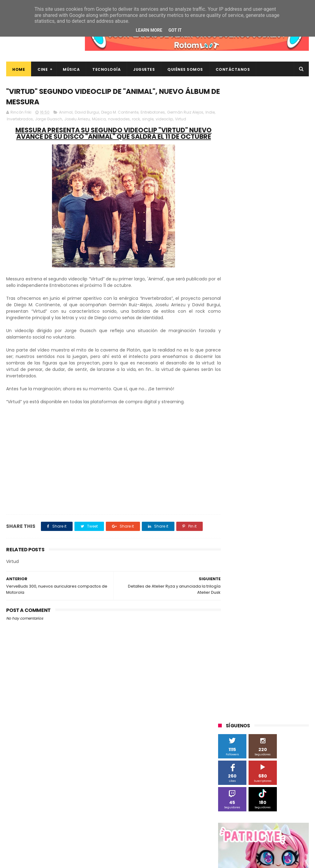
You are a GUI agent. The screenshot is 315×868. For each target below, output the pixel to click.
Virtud (192, 120)
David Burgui (87, 113)
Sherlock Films (250, 559)
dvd (246, 662)
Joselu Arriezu (88, 120)
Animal (66, 113)
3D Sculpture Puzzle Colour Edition (254, 445)
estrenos (230, 673)
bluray (288, 627)
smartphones (235, 684)
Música (71, 69)
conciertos (289, 639)
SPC (225, 559)
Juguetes (144, 69)
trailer (290, 684)
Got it (175, 30)
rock (147, 120)
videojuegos (259, 696)
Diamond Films (236, 491)
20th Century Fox (238, 434)
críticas (256, 650)
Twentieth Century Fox (243, 593)
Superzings (232, 582)
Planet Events (281, 548)
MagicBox (291, 514)
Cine (43, 69)
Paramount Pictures (240, 548)
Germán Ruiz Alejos (185, 113)
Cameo (274, 479)
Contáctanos (233, 69)
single (159, 120)
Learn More (149, 30)
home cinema (281, 673)
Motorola (230, 536)
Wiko (226, 627)
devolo (228, 662)
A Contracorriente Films (244, 457)
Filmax (264, 491)
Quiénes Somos (185, 69)
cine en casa (259, 639)
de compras (283, 650)
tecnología (266, 684)
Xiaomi (245, 627)
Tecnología (106, 69)
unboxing (230, 696)
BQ (286, 468)
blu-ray (267, 627)
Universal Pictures (238, 616)
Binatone (230, 479)
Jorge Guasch (60, 120)
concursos (231, 650)
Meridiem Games (238, 525)
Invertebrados (31, 120)
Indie (11, 120)
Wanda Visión (276, 616)
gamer (253, 673)
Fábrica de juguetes (240, 502)
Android (267, 468)
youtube (287, 696)
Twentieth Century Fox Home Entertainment (249, 606)
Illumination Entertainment (247, 514)
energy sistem (272, 662)
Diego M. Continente (120, 113)
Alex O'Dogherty (237, 468)
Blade (253, 479)
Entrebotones (153, 113)
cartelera (230, 639)
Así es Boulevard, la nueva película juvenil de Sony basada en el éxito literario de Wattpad (275, 774)
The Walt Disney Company (276, 582)
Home (19, 69)
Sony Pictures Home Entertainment (255, 571)
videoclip (176, 120)
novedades (130, 120)
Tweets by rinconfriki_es (244, 292)
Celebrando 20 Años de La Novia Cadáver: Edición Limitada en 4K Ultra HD (274, 831)
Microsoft (271, 525)
